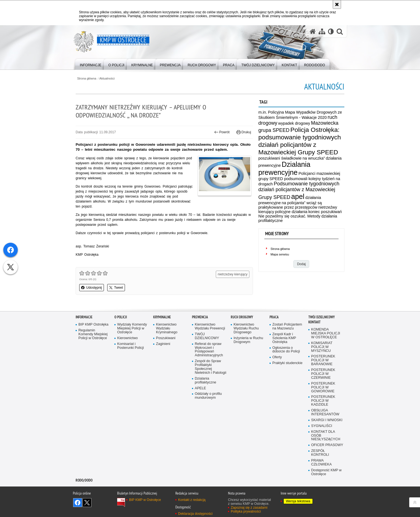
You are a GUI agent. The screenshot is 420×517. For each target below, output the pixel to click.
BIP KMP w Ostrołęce (145, 500)
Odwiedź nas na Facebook (78, 503)
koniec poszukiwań (325, 212)
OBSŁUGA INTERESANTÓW (325, 412)
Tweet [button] (116, 288)
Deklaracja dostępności (195, 514)
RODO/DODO (84, 480)
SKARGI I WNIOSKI (327, 420)
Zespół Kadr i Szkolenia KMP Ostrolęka (284, 338)
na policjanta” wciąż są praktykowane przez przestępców (290, 205)
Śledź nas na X (87, 503)
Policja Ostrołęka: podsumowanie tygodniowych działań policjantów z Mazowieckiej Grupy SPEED (300, 141)
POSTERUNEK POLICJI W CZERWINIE (323, 374)
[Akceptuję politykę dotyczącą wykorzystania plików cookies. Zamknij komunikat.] (337, 4)
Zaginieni (163, 344)
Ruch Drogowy (242, 317)
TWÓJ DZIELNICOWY (207, 336)
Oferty (277, 357)
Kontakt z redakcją (192, 500)
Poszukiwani (166, 338)
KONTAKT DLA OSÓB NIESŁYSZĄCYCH (326, 436)
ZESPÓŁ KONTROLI (320, 453)
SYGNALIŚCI (322, 426)
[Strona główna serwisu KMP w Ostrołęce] (313, 31)
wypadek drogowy (294, 123)
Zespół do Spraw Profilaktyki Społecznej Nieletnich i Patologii (211, 367)
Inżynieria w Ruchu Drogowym (248, 340)
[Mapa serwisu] (322, 31)
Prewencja (200, 317)
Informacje (84, 317)
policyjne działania (291, 212)
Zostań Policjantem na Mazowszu (287, 327)
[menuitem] (91, 64)
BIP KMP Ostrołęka (93, 325)
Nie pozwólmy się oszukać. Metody (290, 216)
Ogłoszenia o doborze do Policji (286, 350)
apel (298, 196)
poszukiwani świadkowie (280, 158)
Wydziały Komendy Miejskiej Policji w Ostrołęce (132, 328)
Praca (274, 317)
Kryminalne (162, 317)
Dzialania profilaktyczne (205, 381)
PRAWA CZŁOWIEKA (321, 463)
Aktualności (107, 79)
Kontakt (314, 322)
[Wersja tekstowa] (331, 31)
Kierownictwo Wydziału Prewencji (210, 327)
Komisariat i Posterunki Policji (130, 346)
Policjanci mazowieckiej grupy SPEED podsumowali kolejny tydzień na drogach (299, 179)
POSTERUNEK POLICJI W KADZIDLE (323, 401)
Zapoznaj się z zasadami (249, 508)
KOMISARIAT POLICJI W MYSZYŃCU (322, 347)
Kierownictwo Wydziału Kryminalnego (167, 328)
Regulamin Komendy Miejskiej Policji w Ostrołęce (93, 334)
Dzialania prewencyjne (285, 168)
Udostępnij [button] (92, 288)
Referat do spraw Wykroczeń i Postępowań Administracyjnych (209, 350)
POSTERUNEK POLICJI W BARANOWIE (323, 360)
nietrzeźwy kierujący (233, 274)
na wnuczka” (314, 158)
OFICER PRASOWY (327, 445)
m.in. (263, 112)
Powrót (222, 132)
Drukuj (244, 132)
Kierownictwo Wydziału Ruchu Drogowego (246, 328)
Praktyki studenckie (287, 363)
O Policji (121, 317)
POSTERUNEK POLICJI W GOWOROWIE (323, 387)
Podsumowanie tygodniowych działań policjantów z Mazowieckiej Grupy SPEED (299, 190)
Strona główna (87, 79)
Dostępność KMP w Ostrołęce (326, 472)
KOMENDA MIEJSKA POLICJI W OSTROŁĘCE (326, 333)
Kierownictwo (127, 338)
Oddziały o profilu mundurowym (208, 396)
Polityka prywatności (246, 511)
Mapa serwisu (280, 254)
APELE (200, 388)
